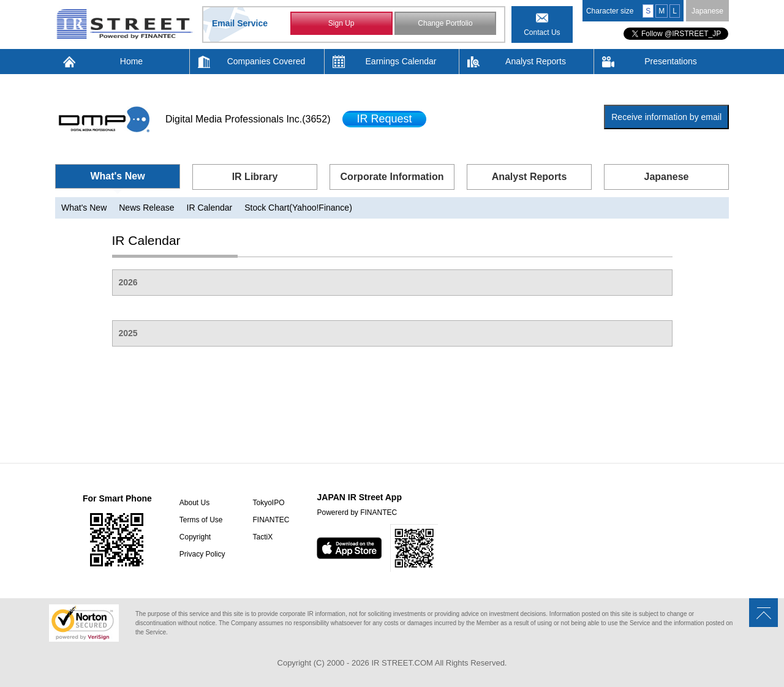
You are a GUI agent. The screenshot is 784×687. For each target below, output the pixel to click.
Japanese (707, 11)
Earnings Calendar (401, 61)
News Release (146, 208)
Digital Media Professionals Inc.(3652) (248, 119)
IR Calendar (210, 208)
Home (131, 61)
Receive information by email (666, 117)
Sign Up (341, 23)
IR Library (255, 177)
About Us (194, 503)
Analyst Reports (536, 61)
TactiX (262, 537)
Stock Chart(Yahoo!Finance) (298, 208)
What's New (117, 176)
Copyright (195, 537)
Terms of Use (201, 520)
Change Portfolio (445, 23)
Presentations (671, 61)
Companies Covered (266, 61)
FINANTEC (271, 520)
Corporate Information (392, 177)
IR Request (384, 119)
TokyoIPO (268, 503)
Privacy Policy (202, 554)
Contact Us (542, 32)
